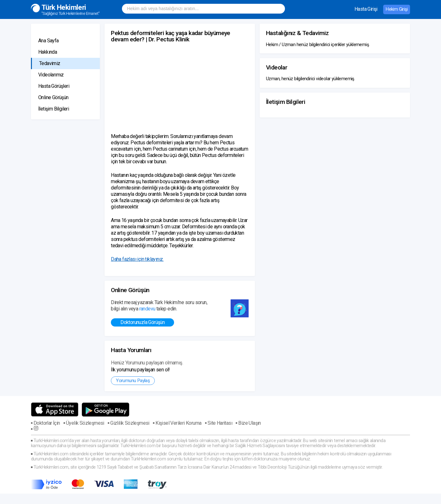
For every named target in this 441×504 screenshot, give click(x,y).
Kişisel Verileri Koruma (178, 423)
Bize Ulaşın (249, 423)
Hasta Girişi (366, 9)
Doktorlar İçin (47, 423)
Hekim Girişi (397, 9)
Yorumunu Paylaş (133, 381)
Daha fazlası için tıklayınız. (137, 259)
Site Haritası (220, 423)
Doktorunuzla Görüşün (142, 322)
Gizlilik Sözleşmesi (130, 423)
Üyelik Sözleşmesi (85, 423)
